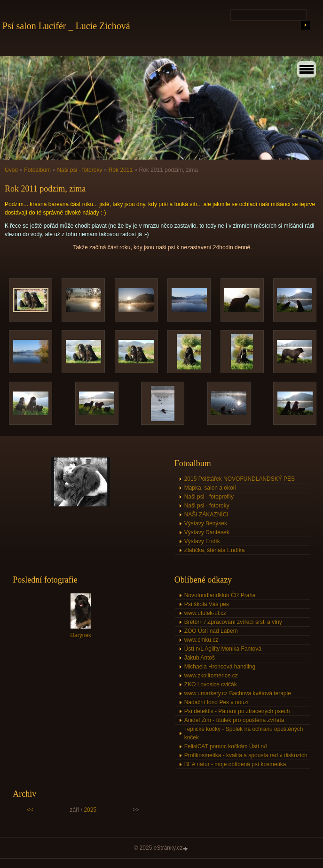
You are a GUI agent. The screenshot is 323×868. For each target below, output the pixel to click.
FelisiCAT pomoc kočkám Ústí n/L (227, 746)
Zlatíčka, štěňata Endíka (215, 550)
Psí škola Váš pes (207, 604)
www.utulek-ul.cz (205, 613)
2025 (90, 810)
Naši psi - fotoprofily (209, 497)
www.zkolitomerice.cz (211, 676)
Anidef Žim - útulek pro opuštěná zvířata (234, 720)
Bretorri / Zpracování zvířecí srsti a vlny (233, 622)
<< (30, 810)
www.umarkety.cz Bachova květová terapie (238, 693)
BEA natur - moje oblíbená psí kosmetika (235, 764)
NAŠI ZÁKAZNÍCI (206, 515)
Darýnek (81, 635)
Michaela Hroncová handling (220, 667)
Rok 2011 (121, 170)
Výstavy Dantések (207, 532)
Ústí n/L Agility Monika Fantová (223, 649)
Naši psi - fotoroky (79, 170)
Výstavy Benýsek (206, 523)
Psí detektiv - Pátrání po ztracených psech (237, 711)
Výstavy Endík (202, 541)
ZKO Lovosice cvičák (211, 684)
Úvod (11, 170)
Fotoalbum (37, 170)
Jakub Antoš (200, 658)
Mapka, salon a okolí (210, 488)
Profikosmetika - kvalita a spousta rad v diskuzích (246, 755)
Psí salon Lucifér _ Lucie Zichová (66, 26)
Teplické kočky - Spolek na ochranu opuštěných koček (244, 733)
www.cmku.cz (201, 640)
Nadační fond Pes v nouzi (217, 702)
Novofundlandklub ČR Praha (220, 595)
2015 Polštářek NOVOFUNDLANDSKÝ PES (240, 479)
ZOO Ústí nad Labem (211, 631)
